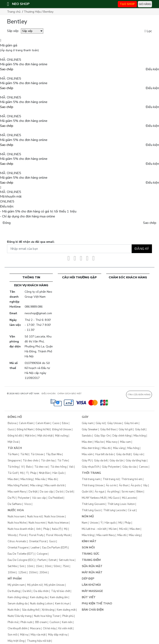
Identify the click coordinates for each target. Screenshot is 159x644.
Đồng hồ (15, 417)
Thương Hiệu (32, 12)
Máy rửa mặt (38, 635)
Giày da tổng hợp (136, 461)
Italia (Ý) (57, 529)
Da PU (11, 498)
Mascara (35, 628)
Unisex (94, 523)
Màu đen (13, 479)
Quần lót (87, 492)
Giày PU (87, 461)
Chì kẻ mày (49, 628)
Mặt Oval (13, 442)
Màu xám (87, 454)
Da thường (14, 591)
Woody (12, 535)
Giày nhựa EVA (91, 467)
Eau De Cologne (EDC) (21, 560)
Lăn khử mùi (91, 585)
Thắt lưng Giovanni (93, 504)
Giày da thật (123, 454)
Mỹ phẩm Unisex (54, 585)
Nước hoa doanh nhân (21, 529)
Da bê (69, 492)
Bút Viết (89, 597)
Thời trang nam (91, 479)
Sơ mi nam (128, 492)
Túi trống (13, 467)
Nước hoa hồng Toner (47, 616)
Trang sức (91, 554)
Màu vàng (36, 485)
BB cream (41, 622)
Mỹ (22, 473)
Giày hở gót (126, 429)
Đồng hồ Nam (25, 429)
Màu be (99, 442)
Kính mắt (89, 541)
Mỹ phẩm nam (16, 585)
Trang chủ (14, 12)
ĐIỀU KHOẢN (49, 394)
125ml (22, 572)
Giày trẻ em (131, 423)
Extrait (52, 560)
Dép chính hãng (122, 436)
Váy (145, 485)
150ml (33, 572)
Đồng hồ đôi (15, 436)
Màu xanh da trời (54, 485)
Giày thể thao (108, 429)
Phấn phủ (68, 616)
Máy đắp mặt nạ (58, 635)
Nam (85, 523)
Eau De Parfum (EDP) (55, 548)
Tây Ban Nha (54, 454)
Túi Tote (63, 461)
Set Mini (12, 566)
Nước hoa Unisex (54, 517)
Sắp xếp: (13, 31)
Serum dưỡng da (18, 604)
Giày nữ (100, 423)
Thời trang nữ (111, 479)
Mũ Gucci (114, 498)
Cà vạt (132, 510)
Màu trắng (27, 479)
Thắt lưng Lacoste (114, 510)
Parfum (42, 560)
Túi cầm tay (48, 461)
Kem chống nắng (18, 597)
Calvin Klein (26, 423)
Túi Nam (13, 454)
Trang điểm (91, 560)
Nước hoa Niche (17, 523)
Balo (29, 467)
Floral (23, 535)
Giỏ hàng (145, 4)
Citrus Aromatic (17, 541)
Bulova (12, 423)
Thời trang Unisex (93, 485)
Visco (28, 504)
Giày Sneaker (90, 429)
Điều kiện (152, 69)
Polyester (24, 498)
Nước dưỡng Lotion (41, 604)
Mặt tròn (30, 436)
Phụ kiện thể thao (97, 603)
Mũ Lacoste (129, 498)
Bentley (48, 12)
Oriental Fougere (18, 548)
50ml (57, 566)
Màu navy (112, 442)
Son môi (13, 635)
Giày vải (138, 454)
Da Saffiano (15, 504)
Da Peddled (56, 498)
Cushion (54, 622)
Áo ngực (100, 492)
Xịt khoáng (48, 610)
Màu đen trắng (90, 448)
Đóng (7, 223)
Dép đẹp (88, 579)
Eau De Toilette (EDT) (21, 554)
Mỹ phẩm (15, 579)
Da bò (59, 492)
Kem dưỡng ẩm (59, 597)
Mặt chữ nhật (45, 436)
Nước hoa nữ (34, 517)
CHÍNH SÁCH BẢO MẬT (69, 394)
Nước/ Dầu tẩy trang (20, 616)
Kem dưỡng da (39, 597)
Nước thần (14, 610)
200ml (43, 572)
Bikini (140, 492)
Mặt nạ (24, 635)
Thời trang (91, 473)
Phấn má (13, 622)
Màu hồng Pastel (18, 485)
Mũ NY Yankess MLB (94, 498)
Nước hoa (16, 510)
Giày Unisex (114, 423)
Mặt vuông (61, 436)
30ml (48, 566)
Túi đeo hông (58, 467)
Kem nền (67, 622)
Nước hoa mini (37, 523)
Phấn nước (27, 622)
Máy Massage (92, 591)
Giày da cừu (129, 467)
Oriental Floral (38, 541)
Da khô (27, 591)
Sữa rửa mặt (92, 566)
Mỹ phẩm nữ (34, 585)
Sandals (87, 436)
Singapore (14, 461)
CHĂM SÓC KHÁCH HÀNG (128, 277)
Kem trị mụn (62, 604)
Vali (71, 467)
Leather (35, 548)
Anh (38, 529)
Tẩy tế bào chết (61, 591)
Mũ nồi (123, 529)
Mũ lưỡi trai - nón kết (94, 529)
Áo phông (113, 492)
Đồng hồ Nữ (43, 429)
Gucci (11, 429)
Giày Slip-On (102, 436)
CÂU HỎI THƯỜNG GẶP (79, 277)
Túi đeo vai (41, 467)
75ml (66, 566)
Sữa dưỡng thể (31, 610)
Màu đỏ (52, 479)
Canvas (143, 467)
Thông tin (31, 277)
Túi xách (15, 448)
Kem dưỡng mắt (66, 610)
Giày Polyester (111, 467)
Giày (85, 417)
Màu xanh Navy (17, 492)
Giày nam (87, 423)
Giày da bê (101, 461)
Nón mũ (88, 516)
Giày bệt (140, 429)
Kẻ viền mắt (65, 628)
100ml (12, 572)
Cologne (42, 554)
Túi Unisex (37, 454)
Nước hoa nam (16, 517)
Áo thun (123, 485)
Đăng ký (142, 249)
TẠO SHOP (127, 4)
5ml (22, 566)
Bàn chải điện (93, 610)
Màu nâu (40, 479)
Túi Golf (13, 473)
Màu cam (125, 442)
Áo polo (136, 485)
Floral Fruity (36, 535)
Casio (56, 423)
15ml (39, 566)
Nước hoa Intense (58, 523)
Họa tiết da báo (104, 454)
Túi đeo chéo (31, 461)
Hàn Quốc (58, 473)
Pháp (33, 473)
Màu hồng (133, 448)
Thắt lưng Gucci (91, 510)
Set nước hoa (66, 560)
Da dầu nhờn (41, 591)
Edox (65, 423)
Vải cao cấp (39, 498)
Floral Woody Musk (58, 535)
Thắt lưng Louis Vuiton (121, 504)
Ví (22, 467)
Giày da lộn (116, 461)
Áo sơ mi (111, 485)
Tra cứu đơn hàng (139, 395)
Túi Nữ (24, 454)
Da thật (33, 492)
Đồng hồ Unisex (62, 429)
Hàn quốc (110, 523)
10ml (30, 566)
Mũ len (113, 529)
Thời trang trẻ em (132, 479)
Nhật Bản (44, 473)
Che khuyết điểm (18, 628)
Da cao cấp (46, 492)
